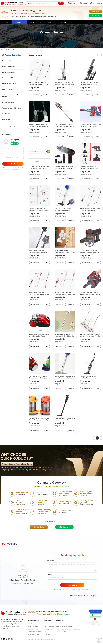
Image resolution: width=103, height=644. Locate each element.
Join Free (100, 3)
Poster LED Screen (8, 72)
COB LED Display (8, 89)
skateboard (6, 114)
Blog (45, 632)
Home (3, 50)
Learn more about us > (51, 521)
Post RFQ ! (90, 596)
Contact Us (47, 634)
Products (8, 50)
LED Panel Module (8, 102)
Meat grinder (6, 119)
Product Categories (49, 627)
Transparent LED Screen (10, 78)
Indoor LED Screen (8, 67)
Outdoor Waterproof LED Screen (10, 96)
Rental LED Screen (8, 61)
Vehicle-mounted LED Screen (12, 108)
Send (13, 164)
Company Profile (48, 629)
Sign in (95, 3)
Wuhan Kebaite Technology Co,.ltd (22, 580)
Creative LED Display (9, 84)
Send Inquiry (72, 585)
